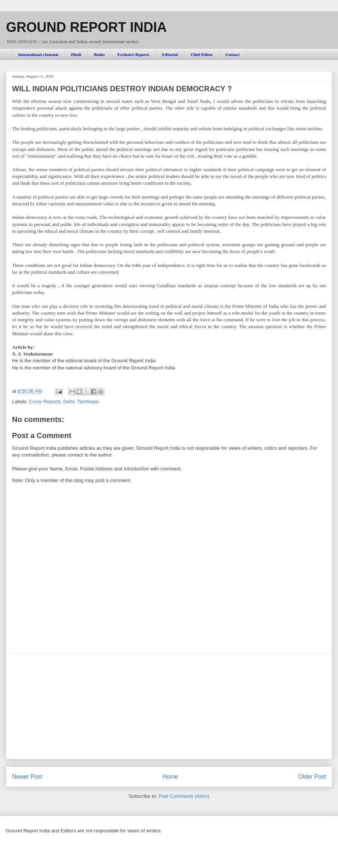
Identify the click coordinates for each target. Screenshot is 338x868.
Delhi (69, 402)
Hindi (76, 54)
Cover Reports (45, 402)
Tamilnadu (88, 402)
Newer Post (27, 777)
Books (99, 54)
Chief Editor (202, 54)
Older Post (312, 777)
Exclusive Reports (134, 54)
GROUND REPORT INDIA (86, 27)
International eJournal (38, 54)
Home (171, 777)
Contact (233, 54)
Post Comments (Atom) (184, 796)
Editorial (170, 54)
